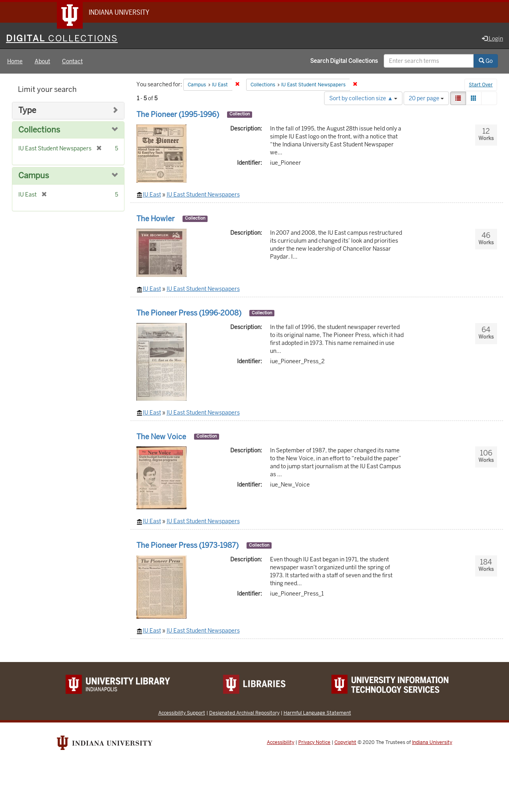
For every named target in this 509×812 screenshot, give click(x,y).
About (42, 61)
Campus (34, 176)
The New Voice (161, 437)
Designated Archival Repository (244, 713)
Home (15, 61)
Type (27, 110)
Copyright (345, 742)
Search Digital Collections (344, 61)
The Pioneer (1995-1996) (178, 114)
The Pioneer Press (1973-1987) (187, 545)
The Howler (155, 219)
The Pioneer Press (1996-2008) (189, 313)
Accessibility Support (182, 713)
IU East (152, 195)
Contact (72, 61)
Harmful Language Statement (317, 713)
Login (492, 39)
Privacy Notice (314, 742)
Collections (39, 130)
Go (486, 61)
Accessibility (281, 742)
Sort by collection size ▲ (363, 98)
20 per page (426, 98)
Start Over (481, 85)
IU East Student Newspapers (203, 195)
